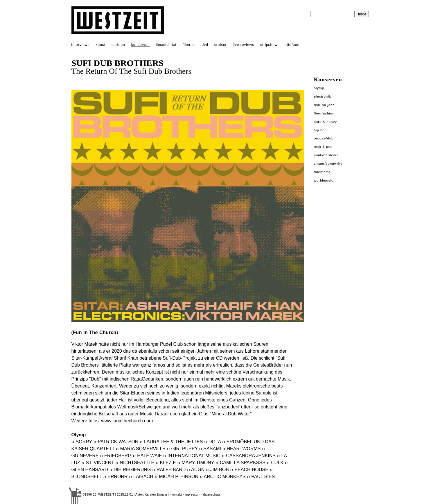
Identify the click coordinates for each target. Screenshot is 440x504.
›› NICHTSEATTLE (135, 463)
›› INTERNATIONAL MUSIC (192, 456)
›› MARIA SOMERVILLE (141, 449)
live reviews (244, 45)
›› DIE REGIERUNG (130, 470)
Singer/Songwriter (329, 164)
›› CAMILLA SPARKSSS (240, 463)
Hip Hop (320, 130)
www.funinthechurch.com (127, 421)
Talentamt (322, 172)
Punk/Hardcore (326, 155)
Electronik (323, 96)
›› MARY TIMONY (196, 463)
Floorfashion (324, 113)
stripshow (269, 45)
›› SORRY (82, 442)
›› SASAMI (210, 449)
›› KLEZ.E (166, 463)
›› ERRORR (115, 477)
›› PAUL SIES (261, 477)
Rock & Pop (323, 147)
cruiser (221, 45)
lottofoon (291, 45)
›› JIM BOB (217, 470)
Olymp (319, 88)
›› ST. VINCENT (98, 463)
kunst (100, 45)
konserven (141, 45)
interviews (81, 45)
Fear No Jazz (324, 105)
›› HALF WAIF (147, 456)
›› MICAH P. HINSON (176, 477)
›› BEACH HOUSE (249, 470)
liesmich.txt (166, 45)
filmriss (189, 45)
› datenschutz (211, 494)
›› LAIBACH (141, 477)
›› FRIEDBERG (116, 456)
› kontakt (176, 494)
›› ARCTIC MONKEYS (222, 477)
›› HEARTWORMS (241, 449)
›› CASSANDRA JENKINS (249, 456)
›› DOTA (212, 442)
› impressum (192, 494)
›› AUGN (196, 470)
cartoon (118, 45)
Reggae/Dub (324, 138)
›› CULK (275, 463)
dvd (205, 45)
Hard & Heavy (325, 122)
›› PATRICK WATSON (116, 442)
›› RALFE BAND (169, 470)
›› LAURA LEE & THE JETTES (171, 442)
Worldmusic (324, 180)
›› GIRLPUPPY (182, 449)
